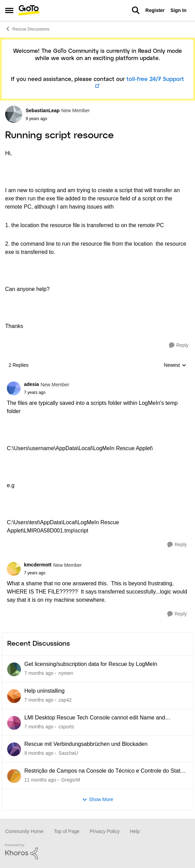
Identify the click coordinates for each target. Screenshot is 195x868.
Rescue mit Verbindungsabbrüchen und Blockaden (86, 744)
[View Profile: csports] (14, 723)
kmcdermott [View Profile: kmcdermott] (38, 565)
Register (155, 10)
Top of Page (67, 831)
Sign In (178, 10)
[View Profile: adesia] (14, 388)
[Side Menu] (9, 10)
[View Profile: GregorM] (14, 776)
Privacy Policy (105, 831)
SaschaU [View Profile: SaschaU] (68, 753)
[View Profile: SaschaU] (14, 749)
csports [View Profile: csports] (66, 726)
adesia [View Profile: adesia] (32, 384)
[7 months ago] (39, 673)
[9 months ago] (39, 753)
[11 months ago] (40, 780)
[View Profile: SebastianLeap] (14, 114)
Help (135, 831)
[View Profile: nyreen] (14, 669)
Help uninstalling (44, 691)
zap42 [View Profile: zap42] (65, 700)
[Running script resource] (47, 392)
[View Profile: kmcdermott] (14, 569)
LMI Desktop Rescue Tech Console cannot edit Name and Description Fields (95, 718)
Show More (98, 800)
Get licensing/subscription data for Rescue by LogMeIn (91, 664)
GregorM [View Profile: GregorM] (71, 780)
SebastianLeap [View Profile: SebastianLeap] (43, 110)
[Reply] (179, 345)
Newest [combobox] (175, 366)
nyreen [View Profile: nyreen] (66, 673)
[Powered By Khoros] (97, 852)
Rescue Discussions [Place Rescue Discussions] (27, 29)
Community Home (24, 831)
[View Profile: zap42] (14, 696)
